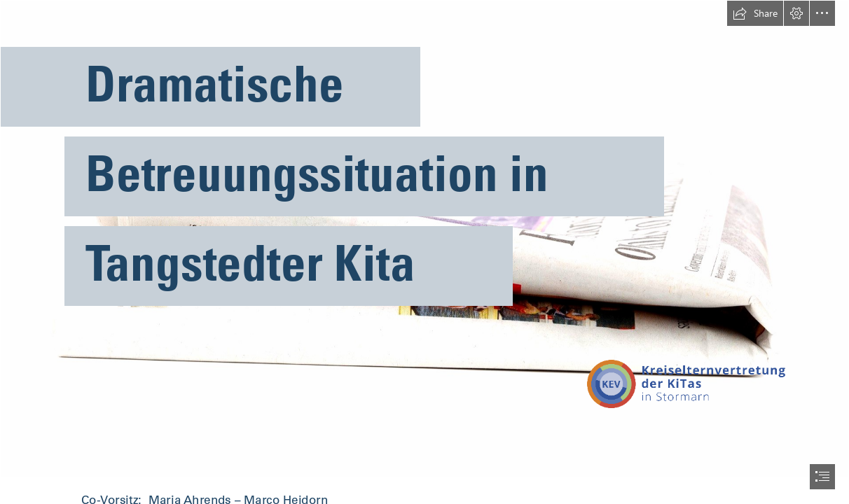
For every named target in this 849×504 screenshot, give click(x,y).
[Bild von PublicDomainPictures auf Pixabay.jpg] (424, 239)
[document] (424, 252)
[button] (755, 13)
